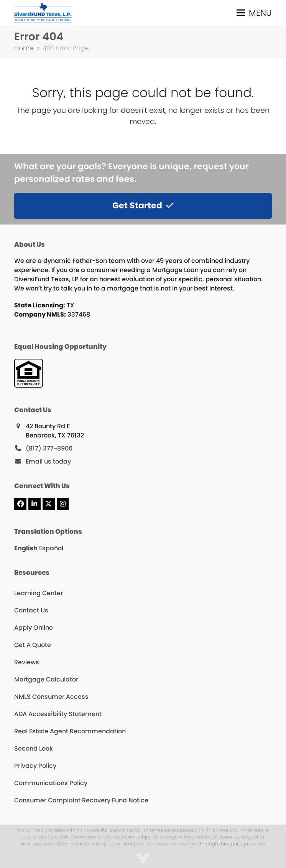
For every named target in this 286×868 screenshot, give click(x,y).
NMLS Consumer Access (51, 697)
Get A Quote (33, 645)
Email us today (48, 461)
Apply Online (34, 628)
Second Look (34, 748)
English (26, 548)
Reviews (27, 662)
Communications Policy (51, 783)
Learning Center (39, 593)
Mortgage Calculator (46, 679)
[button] (254, 13)
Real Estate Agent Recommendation (70, 731)
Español (51, 548)
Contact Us (31, 610)
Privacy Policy (35, 766)
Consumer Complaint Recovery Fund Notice (81, 800)
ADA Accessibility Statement (58, 714)
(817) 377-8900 (49, 448)
